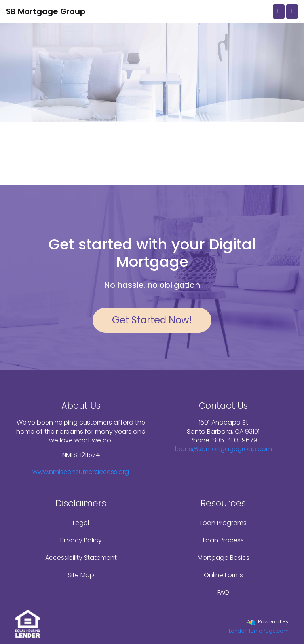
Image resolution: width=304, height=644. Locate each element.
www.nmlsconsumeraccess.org (81, 472)
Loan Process (223, 540)
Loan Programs (223, 523)
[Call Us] (279, 11)
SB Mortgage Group (46, 11)
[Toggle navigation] (292, 11)
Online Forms (223, 575)
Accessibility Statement (81, 558)
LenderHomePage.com (259, 631)
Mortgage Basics (223, 558)
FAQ (223, 592)
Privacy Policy (81, 540)
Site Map (81, 575)
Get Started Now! (152, 320)
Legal (81, 523)
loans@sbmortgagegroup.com (223, 449)
